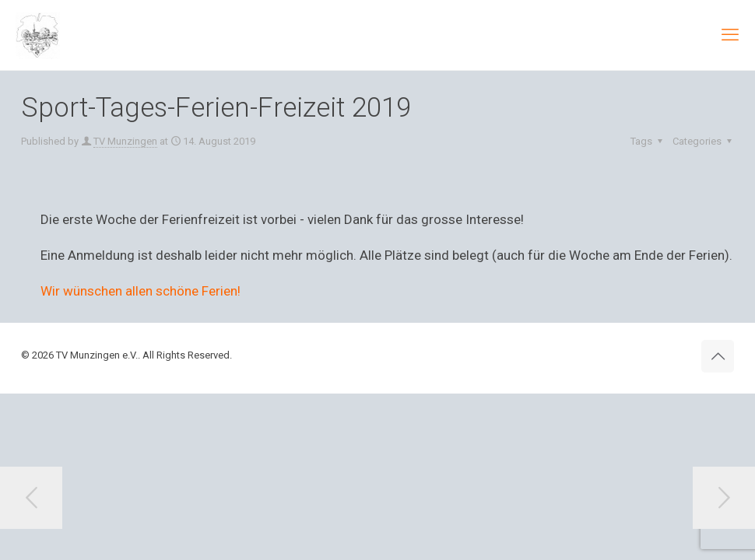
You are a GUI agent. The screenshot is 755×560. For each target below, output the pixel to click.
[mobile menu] (730, 35)
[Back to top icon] (718, 356)
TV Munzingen (125, 141)
